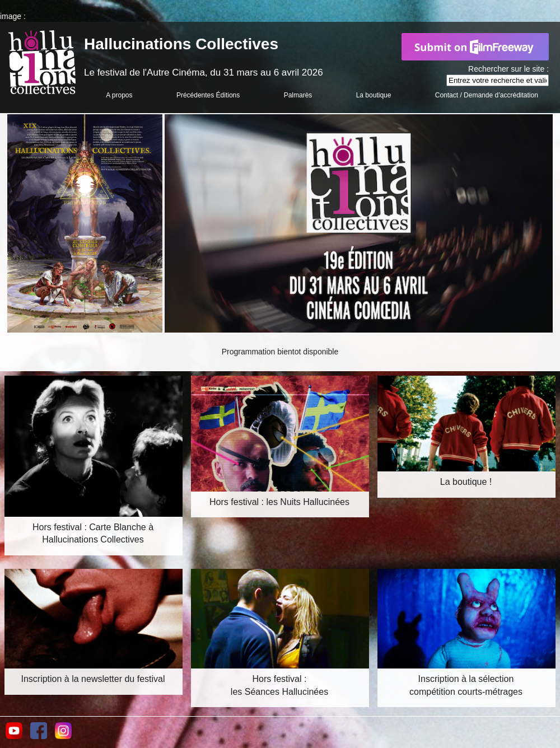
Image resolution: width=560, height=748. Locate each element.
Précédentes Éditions (208, 95)
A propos (119, 95)
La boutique (374, 95)
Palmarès (298, 95)
